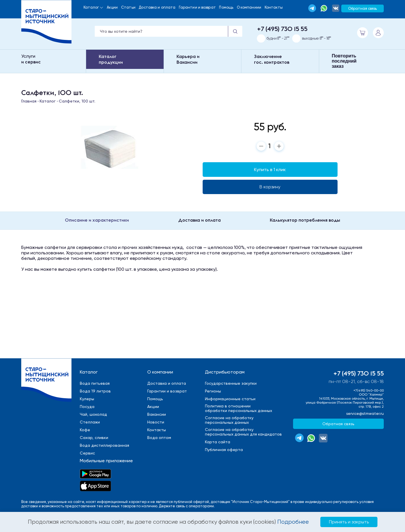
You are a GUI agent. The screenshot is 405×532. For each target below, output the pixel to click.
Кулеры (87, 399)
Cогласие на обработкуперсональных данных (229, 420)
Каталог (91, 7)
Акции (112, 7)
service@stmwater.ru (365, 414)
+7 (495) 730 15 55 (282, 29)
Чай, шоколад (93, 414)
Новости (156, 422)
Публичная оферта (224, 450)
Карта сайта (218, 442)
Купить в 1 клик (270, 170)
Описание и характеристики (97, 220)
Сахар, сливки (94, 438)
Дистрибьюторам (225, 372)
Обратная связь (363, 8)
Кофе (85, 430)
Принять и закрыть (349, 522)
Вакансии (157, 414)
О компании (160, 372)
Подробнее (293, 522)
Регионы (213, 391)
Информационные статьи (230, 399)
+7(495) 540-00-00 (369, 390)
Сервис (87, 453)
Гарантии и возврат (197, 7)
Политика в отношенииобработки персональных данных (239, 408)
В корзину (270, 187)
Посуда (87, 407)
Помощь (226, 7)
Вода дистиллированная (104, 445)
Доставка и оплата (157, 7)
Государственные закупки (231, 383)
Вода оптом (159, 438)
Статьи (128, 7)
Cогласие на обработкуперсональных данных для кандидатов (243, 432)
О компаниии (249, 7)
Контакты (274, 7)
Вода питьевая (95, 383)
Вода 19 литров (95, 391)
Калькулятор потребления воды (305, 220)
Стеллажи (90, 422)
